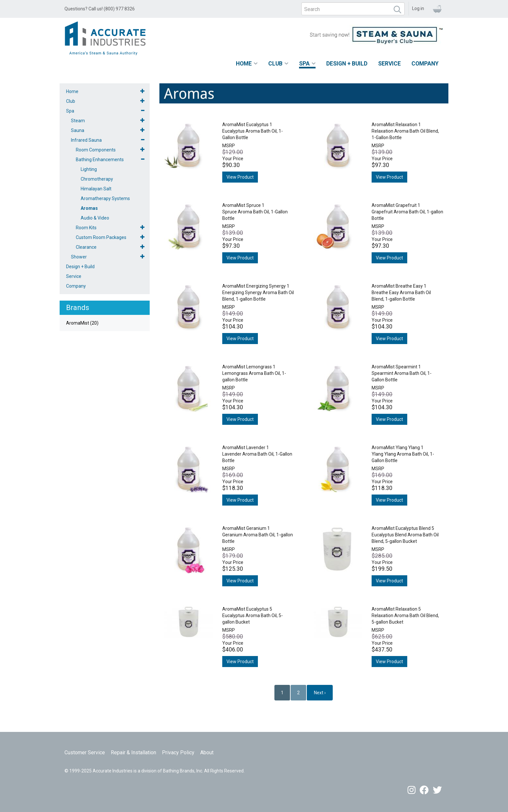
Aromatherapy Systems (105, 198)
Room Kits (86, 228)
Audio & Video (95, 218)
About (207, 752)
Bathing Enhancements (100, 160)
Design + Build (347, 64)
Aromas (89, 208)
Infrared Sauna (86, 140)
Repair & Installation (133, 752)
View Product (240, 177)
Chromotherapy (97, 179)
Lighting (89, 169)
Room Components (96, 150)
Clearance (86, 247)
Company (425, 64)
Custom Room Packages (101, 237)
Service (389, 64)
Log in (418, 8)
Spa (304, 64)
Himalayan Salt (96, 189)
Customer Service (85, 752)
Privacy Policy (178, 752)
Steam (78, 121)
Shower (79, 257)
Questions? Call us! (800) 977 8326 (100, 9)
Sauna (78, 130)
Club (275, 64)
